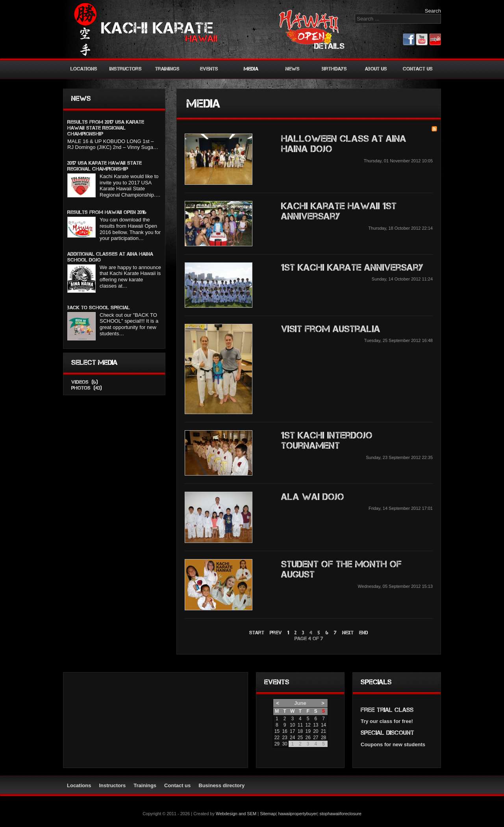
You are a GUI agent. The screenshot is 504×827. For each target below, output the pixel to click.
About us (376, 69)
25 (300, 738)
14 (323, 725)
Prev (276, 633)
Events (209, 69)
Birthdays (334, 69)
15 (277, 731)
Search (433, 11)
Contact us (418, 69)
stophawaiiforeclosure (340, 814)
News (293, 69)
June (300, 703)
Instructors (126, 69)
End (364, 633)
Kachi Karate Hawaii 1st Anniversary (339, 211)
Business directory (221, 785)
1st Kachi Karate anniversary (352, 267)
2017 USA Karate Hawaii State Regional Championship (105, 166)
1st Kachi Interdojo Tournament (327, 440)
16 (284, 731)
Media (251, 69)
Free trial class (387, 710)
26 (308, 738)
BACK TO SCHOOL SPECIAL (99, 308)
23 (284, 738)
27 (316, 738)
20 (316, 731)
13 (316, 725)
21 (323, 731)
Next (348, 633)
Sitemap (268, 814)
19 (308, 731)
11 (300, 725)
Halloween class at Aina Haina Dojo (344, 144)
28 (323, 738)
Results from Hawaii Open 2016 (107, 212)
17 (292, 731)
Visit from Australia (331, 329)
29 (277, 744)
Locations (84, 69)
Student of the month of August (341, 569)
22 (277, 738)
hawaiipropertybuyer (297, 814)
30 (284, 744)
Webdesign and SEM (236, 814)
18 (300, 731)
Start (257, 633)
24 (292, 738)
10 (292, 725)
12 (308, 725)
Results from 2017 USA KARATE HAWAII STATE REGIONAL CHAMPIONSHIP (106, 128)
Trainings (167, 69)
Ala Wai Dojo (313, 497)
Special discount (387, 733)
